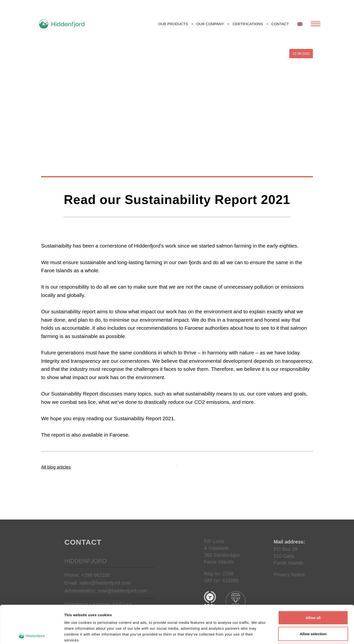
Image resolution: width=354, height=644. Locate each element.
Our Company (210, 24)
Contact (280, 24)
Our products (173, 24)
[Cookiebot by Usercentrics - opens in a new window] (32, 634)
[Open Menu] (316, 24)
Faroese (119, 435)
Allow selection (313, 596)
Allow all (313, 580)
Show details (257, 634)
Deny (313, 612)
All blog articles (56, 467)
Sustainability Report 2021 (144, 418)
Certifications (248, 24)
